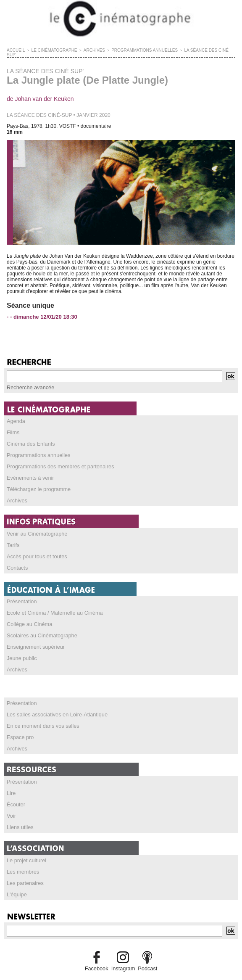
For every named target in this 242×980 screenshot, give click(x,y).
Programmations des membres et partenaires (57, 459)
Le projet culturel (25, 843)
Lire (11, 777)
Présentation (21, 591)
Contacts (17, 557)
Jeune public (21, 645)
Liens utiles (19, 810)
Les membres (22, 853)
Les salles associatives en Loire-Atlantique (54, 700)
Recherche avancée (29, 382)
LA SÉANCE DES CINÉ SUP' (194, 50)
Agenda (15, 415)
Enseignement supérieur (34, 634)
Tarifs (13, 536)
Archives (16, 492)
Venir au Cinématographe (35, 525)
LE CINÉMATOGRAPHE (50, 50)
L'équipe (16, 875)
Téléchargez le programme (37, 481)
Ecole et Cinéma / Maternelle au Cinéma (52, 602)
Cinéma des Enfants (29, 437)
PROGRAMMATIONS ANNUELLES (132, 50)
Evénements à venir (29, 470)
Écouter (15, 788)
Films (13, 426)
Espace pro (20, 722)
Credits (121, 969)
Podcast (146, 949)
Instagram (123, 949)
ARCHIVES (87, 50)
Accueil (15, 50)
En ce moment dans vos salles (41, 711)
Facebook (98, 949)
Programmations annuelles (37, 448)
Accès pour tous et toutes (35, 547)
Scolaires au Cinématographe (40, 623)
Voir (11, 799)
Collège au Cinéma (28, 613)
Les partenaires (24, 864)
